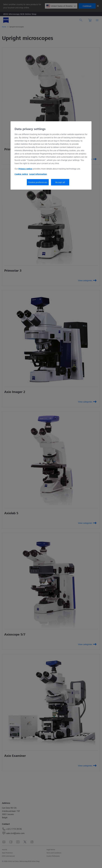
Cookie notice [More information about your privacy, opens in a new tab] (21, 174)
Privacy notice (25, 169)
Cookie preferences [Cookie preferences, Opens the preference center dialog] (38, 182)
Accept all (60, 182)
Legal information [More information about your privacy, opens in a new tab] (38, 174)
